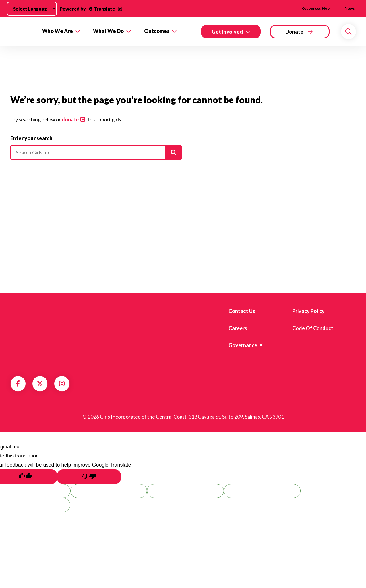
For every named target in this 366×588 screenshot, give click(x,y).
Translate (105, 9)
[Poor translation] (89, 477)
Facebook (18, 384)
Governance (243, 345)
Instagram (62, 384)
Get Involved (227, 32)
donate (70, 119)
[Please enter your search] (96, 152)
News (350, 8)
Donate (294, 32)
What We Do (108, 31)
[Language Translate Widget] (32, 9)
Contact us (242, 311)
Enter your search (31, 138)
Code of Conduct (313, 328)
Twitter (40, 384)
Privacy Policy (309, 311)
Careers (238, 328)
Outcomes (157, 31)
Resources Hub (316, 8)
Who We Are (57, 31)
